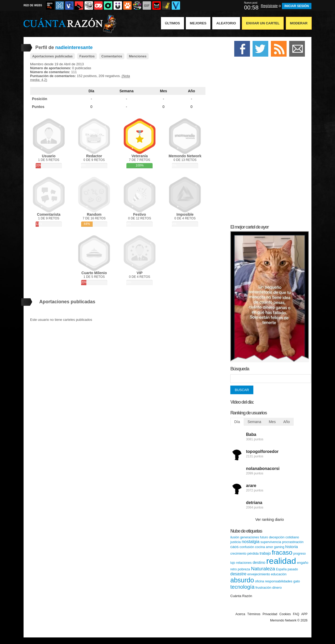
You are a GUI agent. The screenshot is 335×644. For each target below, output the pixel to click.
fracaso (282, 552)
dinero (277, 588)
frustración (263, 588)
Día (91, 91)
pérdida (253, 553)
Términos (254, 614)
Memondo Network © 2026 (289, 620)
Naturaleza (263, 569)
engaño (303, 563)
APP (304, 614)
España (281, 569)
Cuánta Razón (241, 596)
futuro (264, 537)
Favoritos (87, 56)
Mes (163, 91)
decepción (277, 537)
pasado (293, 569)
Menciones (138, 56)
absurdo (242, 580)
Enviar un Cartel (263, 23)
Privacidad (270, 614)
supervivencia (271, 542)
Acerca (240, 614)
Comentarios (112, 56)
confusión (247, 547)
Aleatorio (226, 23)
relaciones (244, 563)
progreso (300, 554)
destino (259, 562)
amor (269, 547)
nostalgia (250, 542)
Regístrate (269, 6)
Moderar (299, 23)
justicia (236, 542)
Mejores (198, 23)
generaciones (250, 537)
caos (234, 547)
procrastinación (293, 542)
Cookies (285, 614)
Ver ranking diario (270, 519)
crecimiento (238, 554)
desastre (238, 574)
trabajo (265, 553)
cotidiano (292, 537)
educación (279, 574)
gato (297, 581)
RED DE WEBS (33, 5)
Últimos (172, 23)
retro (234, 569)
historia (292, 547)
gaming (279, 547)
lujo (233, 563)
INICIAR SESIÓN (297, 6)
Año (191, 91)
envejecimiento (259, 574)
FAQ (296, 614)
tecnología (242, 587)
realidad (281, 561)
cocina (260, 547)
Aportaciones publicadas (52, 56)
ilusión (235, 537)
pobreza (244, 569)
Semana (127, 91)
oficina (259, 581)
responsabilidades (279, 581)
